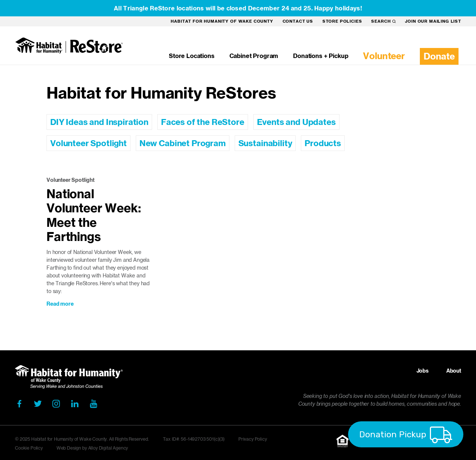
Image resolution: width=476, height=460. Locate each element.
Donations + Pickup (321, 56)
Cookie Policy (29, 448)
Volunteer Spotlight (89, 143)
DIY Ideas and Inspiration (99, 122)
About (454, 371)
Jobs (423, 371)
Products (323, 143)
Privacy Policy (253, 439)
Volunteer (384, 56)
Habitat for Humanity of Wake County (222, 21)
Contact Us (298, 21)
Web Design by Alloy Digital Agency (92, 448)
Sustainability (265, 143)
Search (383, 21)
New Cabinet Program (183, 143)
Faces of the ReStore (203, 122)
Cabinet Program (254, 56)
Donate (439, 56)
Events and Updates (296, 122)
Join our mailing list (433, 21)
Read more (60, 304)
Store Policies (342, 21)
